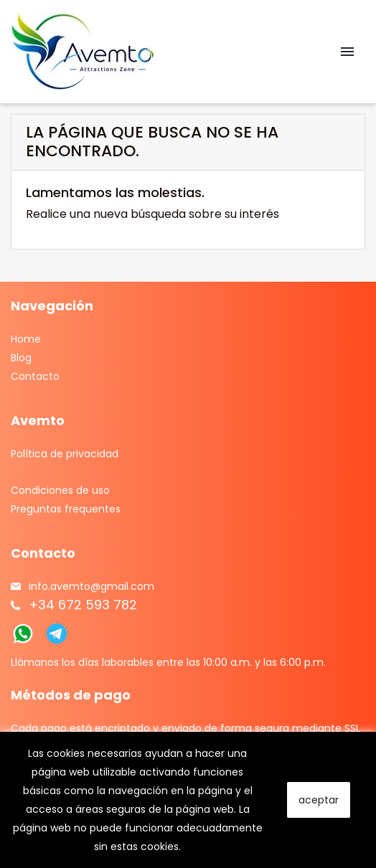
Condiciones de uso (60, 490)
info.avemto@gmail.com (91, 586)
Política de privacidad (65, 454)
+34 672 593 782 (83, 605)
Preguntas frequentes (66, 509)
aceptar (319, 800)
